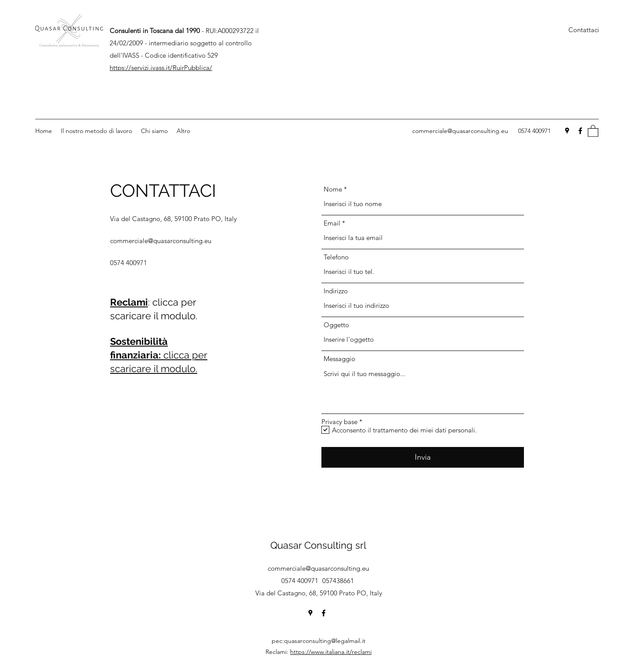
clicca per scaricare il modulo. (159, 355)
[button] (593, 131)
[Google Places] (567, 131)
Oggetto (336, 325)
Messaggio (339, 359)
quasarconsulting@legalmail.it (325, 641)
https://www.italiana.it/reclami (331, 652)
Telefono (336, 257)
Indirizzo (336, 291)
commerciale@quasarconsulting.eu (460, 131)
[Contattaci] (584, 30)
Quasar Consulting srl (318, 545)
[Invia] (423, 457)
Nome (333, 189)
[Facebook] (580, 131)
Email (332, 223)
